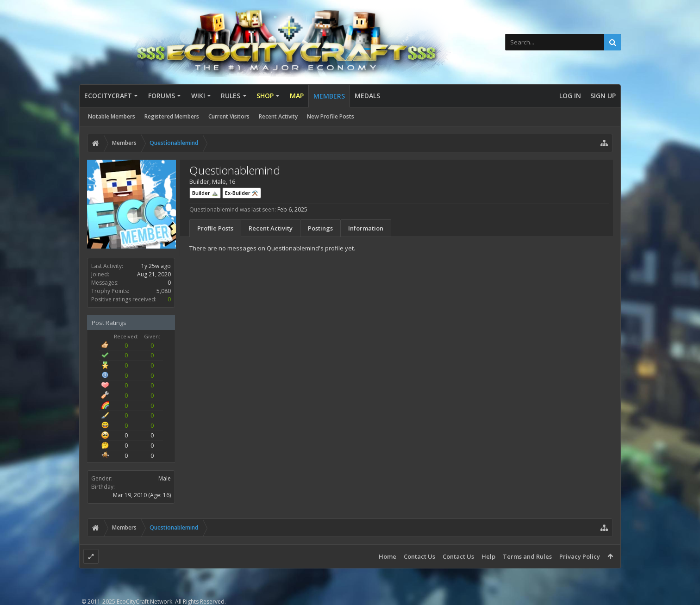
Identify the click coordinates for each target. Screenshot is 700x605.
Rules (231, 96)
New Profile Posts (331, 116)
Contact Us (419, 556)
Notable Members (112, 116)
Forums (162, 96)
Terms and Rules (527, 556)
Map (297, 96)
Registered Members (172, 116)
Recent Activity (278, 116)
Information (366, 228)
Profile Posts (215, 228)
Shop (265, 96)
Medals (367, 96)
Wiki (198, 96)
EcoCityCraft (108, 96)
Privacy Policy (580, 556)
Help (488, 556)
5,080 (164, 291)
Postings (320, 228)
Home (387, 556)
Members (329, 96)
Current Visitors (229, 116)
